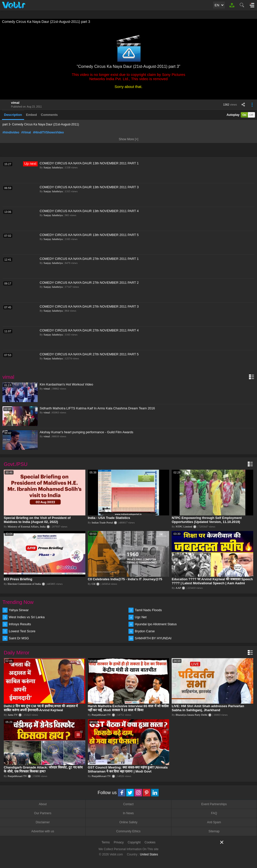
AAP (178, 588)
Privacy (119, 842)
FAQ (214, 813)
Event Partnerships (214, 804)
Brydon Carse (145, 631)
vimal (15, 103)
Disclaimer (43, 822)
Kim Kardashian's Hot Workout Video (66, 384)
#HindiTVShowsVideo (48, 132)
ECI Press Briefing (18, 579)
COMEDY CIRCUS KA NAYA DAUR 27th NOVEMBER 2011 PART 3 (89, 306)
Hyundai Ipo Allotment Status (156, 624)
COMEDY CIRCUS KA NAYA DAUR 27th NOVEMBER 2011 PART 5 (89, 354)
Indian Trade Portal (102, 522)
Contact (128, 804)
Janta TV (13, 715)
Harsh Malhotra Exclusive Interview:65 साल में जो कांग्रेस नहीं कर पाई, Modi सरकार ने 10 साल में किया (128, 708)
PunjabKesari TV (101, 715)
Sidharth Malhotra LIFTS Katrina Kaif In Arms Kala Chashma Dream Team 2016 (97, 408)
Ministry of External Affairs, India (27, 526)
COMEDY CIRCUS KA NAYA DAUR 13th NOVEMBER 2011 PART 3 (89, 187)
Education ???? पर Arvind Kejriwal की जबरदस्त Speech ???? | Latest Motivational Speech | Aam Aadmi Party (212, 583)
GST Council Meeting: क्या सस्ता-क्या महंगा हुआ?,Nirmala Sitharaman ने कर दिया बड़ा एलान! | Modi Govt (128, 769)
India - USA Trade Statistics (109, 518)
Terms (106, 842)
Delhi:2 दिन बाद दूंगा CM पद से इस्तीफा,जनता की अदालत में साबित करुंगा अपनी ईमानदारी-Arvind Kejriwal (41, 708)
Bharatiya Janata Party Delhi (191, 715)
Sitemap (214, 831)
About (43, 804)
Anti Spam (214, 822)
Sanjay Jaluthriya (53, 167)
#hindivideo (11, 132)
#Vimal (26, 132)
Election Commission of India (24, 584)
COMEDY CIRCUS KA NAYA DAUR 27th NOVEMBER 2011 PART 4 (89, 330)
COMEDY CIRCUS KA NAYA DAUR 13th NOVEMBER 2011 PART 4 (89, 211)
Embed (31, 115)
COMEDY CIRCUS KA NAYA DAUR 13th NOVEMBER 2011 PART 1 (89, 163)
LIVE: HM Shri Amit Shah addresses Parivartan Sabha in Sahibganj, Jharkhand (208, 708)
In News (128, 813)
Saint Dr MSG (19, 638)
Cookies (150, 842)
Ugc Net (141, 617)
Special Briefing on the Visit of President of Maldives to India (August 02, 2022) (37, 520)
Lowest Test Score (22, 631)
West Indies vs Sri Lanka (27, 617)
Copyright (134, 842)
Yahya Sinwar (19, 610)
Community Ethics (128, 831)
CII (93, 584)
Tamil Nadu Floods (148, 610)
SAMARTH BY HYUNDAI (153, 638)
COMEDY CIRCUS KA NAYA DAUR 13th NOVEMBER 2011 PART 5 (89, 235)
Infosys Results (20, 624)
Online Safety (128, 822)
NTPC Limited (184, 526)
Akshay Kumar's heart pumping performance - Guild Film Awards (86, 432)
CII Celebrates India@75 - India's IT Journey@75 (125, 579)
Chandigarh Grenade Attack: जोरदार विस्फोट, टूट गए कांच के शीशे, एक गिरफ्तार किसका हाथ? (43, 769)
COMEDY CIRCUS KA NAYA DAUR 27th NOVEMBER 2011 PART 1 (89, 259)
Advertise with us (43, 831)
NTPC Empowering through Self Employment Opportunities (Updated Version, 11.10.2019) (207, 520)
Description (13, 115)
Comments (49, 115)
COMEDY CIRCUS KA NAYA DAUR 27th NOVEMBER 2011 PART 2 (89, 283)
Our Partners (43, 813)
